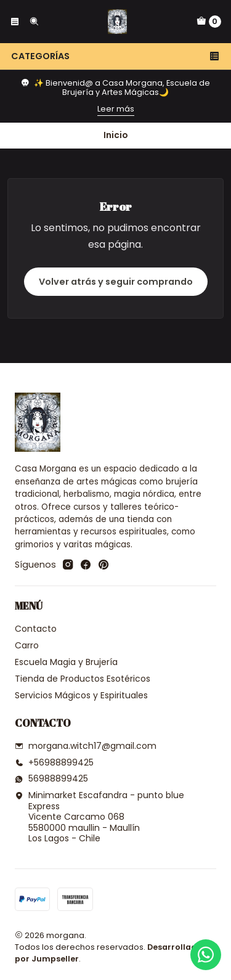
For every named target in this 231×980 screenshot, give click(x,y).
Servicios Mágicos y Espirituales (81, 695)
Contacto (36, 629)
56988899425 (51, 778)
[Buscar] (33, 22)
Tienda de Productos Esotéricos (83, 679)
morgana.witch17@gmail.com (86, 746)
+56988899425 (54, 762)
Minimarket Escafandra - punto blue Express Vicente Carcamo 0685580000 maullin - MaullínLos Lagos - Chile (99, 817)
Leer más (116, 109)
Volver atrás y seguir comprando (116, 282)
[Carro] (209, 22)
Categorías (115, 56)
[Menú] (15, 22)
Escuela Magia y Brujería (66, 662)
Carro (27, 645)
